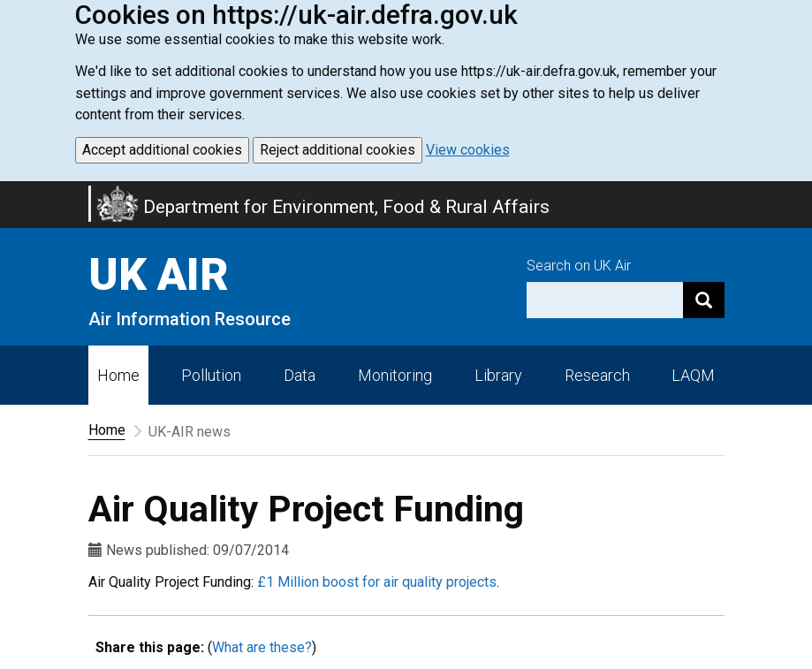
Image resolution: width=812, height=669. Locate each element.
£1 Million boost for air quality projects (377, 582)
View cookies (468, 150)
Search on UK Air (579, 266)
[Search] (704, 300)
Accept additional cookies (162, 150)
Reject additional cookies (338, 150)
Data (300, 375)
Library (498, 375)
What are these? (262, 647)
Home (118, 375)
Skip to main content (11, 193)
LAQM (693, 375)
